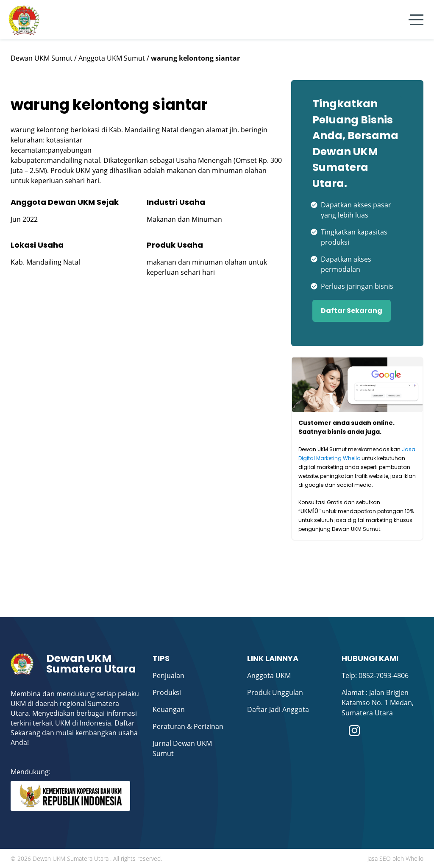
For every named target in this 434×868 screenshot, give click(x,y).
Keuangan (169, 709)
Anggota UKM (269, 675)
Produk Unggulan (275, 692)
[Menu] (416, 20)
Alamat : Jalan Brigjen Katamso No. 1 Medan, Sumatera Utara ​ (378, 703)
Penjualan (168, 675)
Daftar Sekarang (352, 311)
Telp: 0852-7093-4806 (375, 675)
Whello (415, 858)
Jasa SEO (379, 858)
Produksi (167, 692)
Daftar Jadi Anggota (278, 709)
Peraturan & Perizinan (188, 726)
